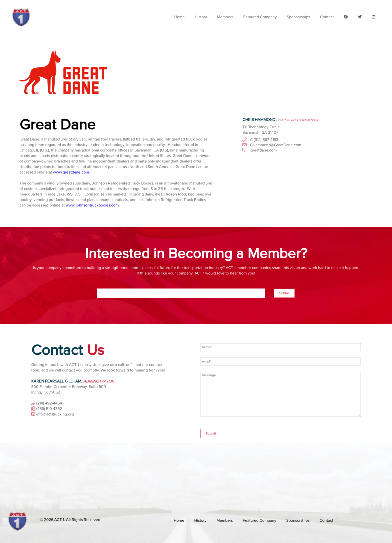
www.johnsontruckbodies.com (92, 205)
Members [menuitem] (225, 17)
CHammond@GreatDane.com (276, 145)
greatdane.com (264, 150)
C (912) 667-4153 (264, 140)
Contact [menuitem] (327, 17)
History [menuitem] (201, 17)
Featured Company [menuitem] (260, 17)
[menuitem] (346, 17)
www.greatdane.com (71, 172)
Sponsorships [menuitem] (298, 17)
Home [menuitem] (179, 17)
